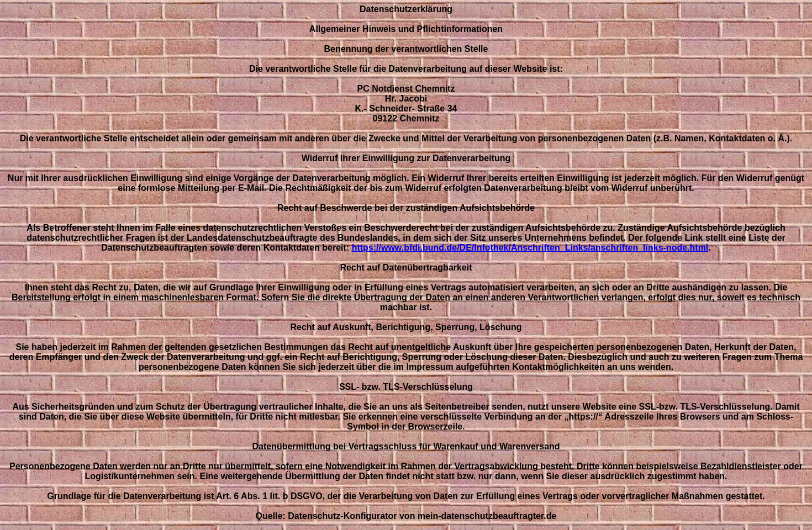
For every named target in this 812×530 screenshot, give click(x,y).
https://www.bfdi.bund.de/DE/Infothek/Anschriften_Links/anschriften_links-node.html (530, 248)
